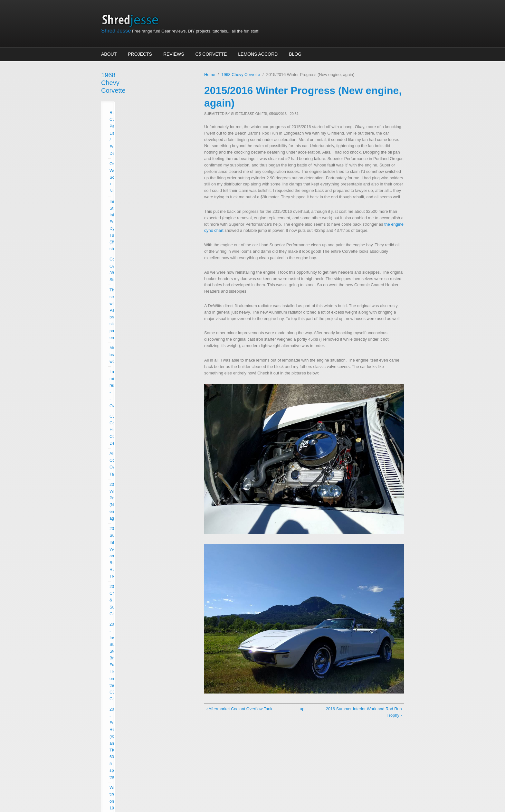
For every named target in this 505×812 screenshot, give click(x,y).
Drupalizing (148, 788)
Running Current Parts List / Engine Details (149, 97)
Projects (140, 54)
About (109, 54)
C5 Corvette (211, 54)
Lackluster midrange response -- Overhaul (148, 173)
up (302, 709)
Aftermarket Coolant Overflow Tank (141, 193)
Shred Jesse (116, 31)
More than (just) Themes (205, 788)
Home (210, 75)
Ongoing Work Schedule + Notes (140, 107)
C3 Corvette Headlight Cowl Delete (141, 183)
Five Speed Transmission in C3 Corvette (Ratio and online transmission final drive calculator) (147, 341)
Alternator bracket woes (131, 162)
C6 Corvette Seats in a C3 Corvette (142, 324)
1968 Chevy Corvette (131, 75)
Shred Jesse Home (132, 20)
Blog (295, 54)
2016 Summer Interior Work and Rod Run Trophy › (364, 712)
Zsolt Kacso (265, 788)
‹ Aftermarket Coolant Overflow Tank (239, 709)
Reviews (174, 54)
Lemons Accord (258, 54)
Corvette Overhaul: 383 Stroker (138, 135)
